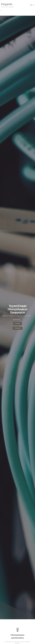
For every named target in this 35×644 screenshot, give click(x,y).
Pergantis (7, 4)
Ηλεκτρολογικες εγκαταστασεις (17, 636)
